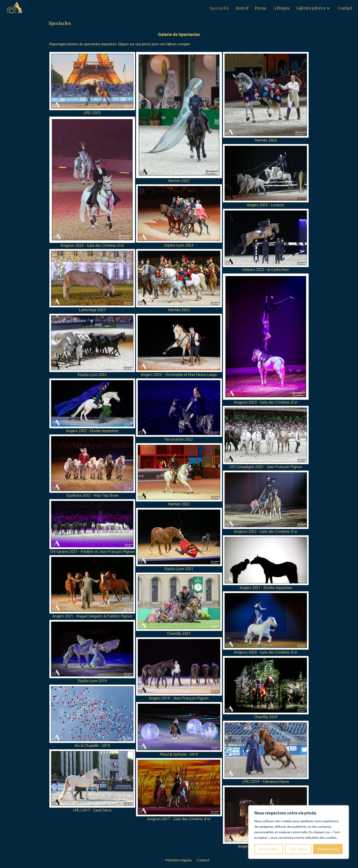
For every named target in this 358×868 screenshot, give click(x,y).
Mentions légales (179, 860)
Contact (203, 860)
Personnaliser (269, 849)
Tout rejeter (298, 849)
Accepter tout (328, 849)
